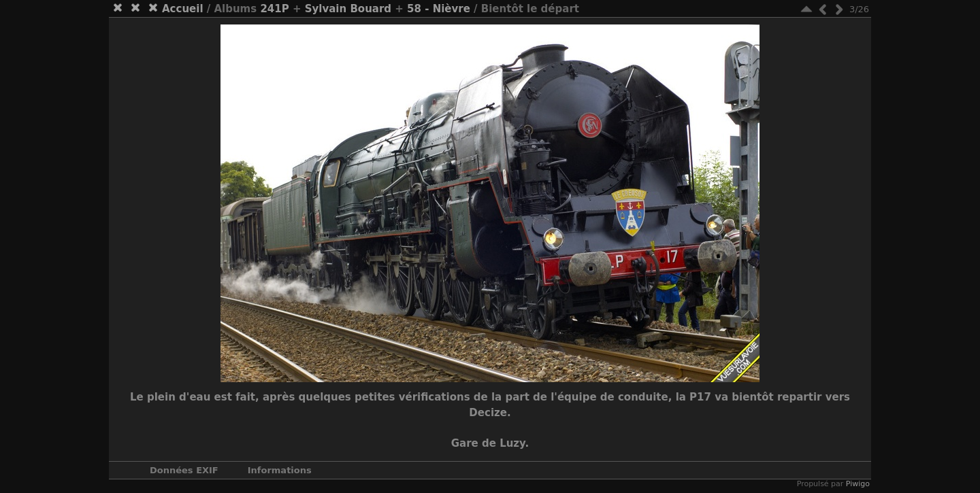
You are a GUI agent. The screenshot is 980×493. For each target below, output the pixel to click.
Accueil (183, 9)
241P (274, 9)
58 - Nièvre (439, 9)
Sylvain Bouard (348, 9)
